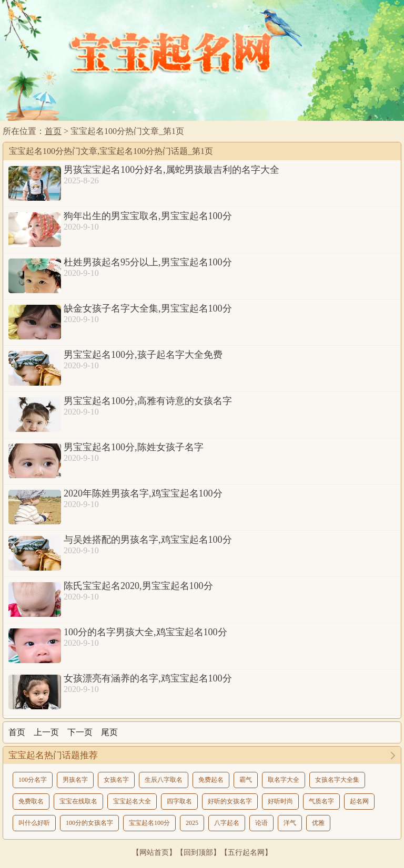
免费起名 (211, 780)
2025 (192, 823)
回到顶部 (198, 852)
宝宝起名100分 (149, 823)
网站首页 (154, 852)
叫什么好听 (34, 823)
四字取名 (179, 801)
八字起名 (227, 823)
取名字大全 (284, 780)
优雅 (318, 823)
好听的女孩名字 (230, 801)
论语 (261, 823)
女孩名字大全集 (337, 780)
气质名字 (321, 801)
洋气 (290, 823)
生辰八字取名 (164, 780)
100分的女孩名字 (89, 823)
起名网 (359, 801)
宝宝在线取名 (78, 801)
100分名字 (33, 780)
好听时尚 (280, 801)
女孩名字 (116, 780)
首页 (53, 131)
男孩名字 (75, 780)
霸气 (246, 780)
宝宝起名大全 (132, 801)
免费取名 (31, 801)
